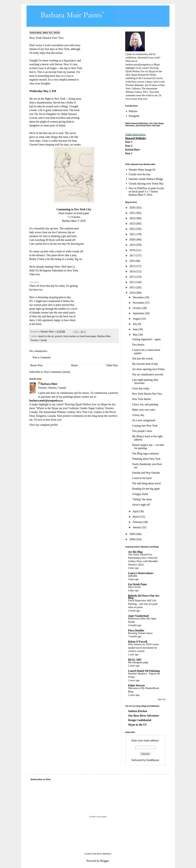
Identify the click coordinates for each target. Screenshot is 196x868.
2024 (133, 218)
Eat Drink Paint (137, 584)
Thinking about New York (146, 459)
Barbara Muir (49, 384)
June (136, 329)
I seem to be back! (142, 478)
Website (133, 111)
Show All (162, 699)
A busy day (138, 415)
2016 (133, 261)
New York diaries (141, 399)
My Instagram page (138, 662)
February (138, 522)
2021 (133, 234)
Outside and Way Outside (146, 473)
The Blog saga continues (145, 453)
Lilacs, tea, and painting (145, 404)
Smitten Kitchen (138, 711)
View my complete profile (43, 425)
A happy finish (140, 494)
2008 (133, 539)
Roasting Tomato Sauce (140, 633)
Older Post (112, 365)
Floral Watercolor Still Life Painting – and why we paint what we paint (143, 604)
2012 (133, 282)
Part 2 (129, 146)
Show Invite (134, 587)
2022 (133, 229)
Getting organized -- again (146, 339)
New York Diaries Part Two (147, 394)
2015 (133, 266)
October (137, 308)
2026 (133, 208)
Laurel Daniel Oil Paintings (144, 671)
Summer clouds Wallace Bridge (146, 179)
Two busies (138, 345)
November (139, 303)
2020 (133, 239)
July (135, 324)
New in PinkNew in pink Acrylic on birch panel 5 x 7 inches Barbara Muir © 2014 (147, 191)
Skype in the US (137, 725)
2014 (133, 271)
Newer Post (36, 365)
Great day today (141, 388)
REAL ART (135, 660)
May (136, 335)
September (139, 313)
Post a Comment (42, 357)
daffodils (133, 576)
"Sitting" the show (142, 499)
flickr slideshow (104, 854)
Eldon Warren (136, 685)
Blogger (104, 861)
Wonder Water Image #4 (142, 170)
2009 (133, 534)
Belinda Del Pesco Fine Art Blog (144, 597)
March (137, 517)
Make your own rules (144, 410)
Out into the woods (142, 358)
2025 (133, 213)
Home (74, 365)
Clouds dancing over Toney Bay (146, 184)
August (137, 319)
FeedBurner (153, 760)
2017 (133, 255)
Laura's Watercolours (141, 573)
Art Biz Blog (135, 552)
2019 (133, 245)
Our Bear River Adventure (144, 716)
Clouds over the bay (140, 174)
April (136, 511)
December (139, 297)
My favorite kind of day (145, 364)
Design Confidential (140, 720)
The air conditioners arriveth (148, 374)
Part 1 (129, 142)
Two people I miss (142, 431)
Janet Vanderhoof (138, 616)
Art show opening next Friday (148, 369)
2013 (133, 277)
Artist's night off (141, 505)
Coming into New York (145, 426)
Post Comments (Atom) (57, 372)
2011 (132, 287)
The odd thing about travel (146, 483)
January (137, 527)
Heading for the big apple (146, 489)
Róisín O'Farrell (138, 642)
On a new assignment (144, 420)
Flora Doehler (136, 630)
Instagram (134, 116)
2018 (133, 250)
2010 (133, 293)
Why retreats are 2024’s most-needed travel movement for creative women (144, 648)
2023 (133, 224)
